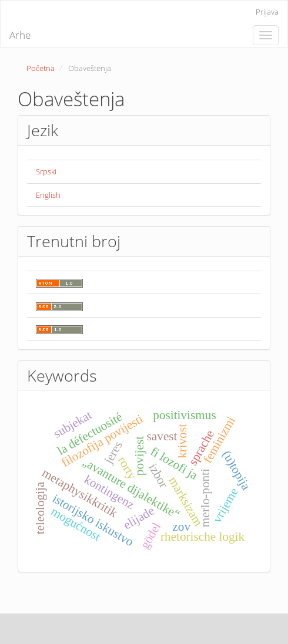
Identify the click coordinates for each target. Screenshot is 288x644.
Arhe (20, 35)
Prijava (267, 12)
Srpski (46, 171)
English (48, 195)
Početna (41, 68)
